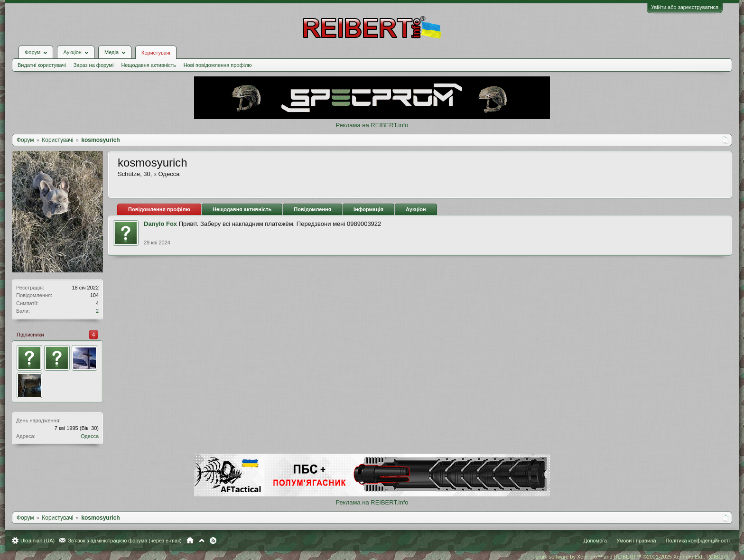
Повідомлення (312, 209)
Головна (190, 541)
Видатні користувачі (42, 65)
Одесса (90, 436)
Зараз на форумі (94, 65)
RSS (213, 541)
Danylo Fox (160, 224)
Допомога (595, 541)
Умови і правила (636, 541)
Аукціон (416, 209)
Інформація (368, 209)
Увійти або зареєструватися (685, 7)
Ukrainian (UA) (37, 541)
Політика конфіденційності (698, 541)
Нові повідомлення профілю (218, 65)
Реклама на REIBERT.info (372, 125)
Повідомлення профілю (159, 209)
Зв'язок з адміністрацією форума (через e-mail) (125, 541)
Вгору (202, 541)
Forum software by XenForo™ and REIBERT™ (631, 557)
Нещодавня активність (148, 65)
